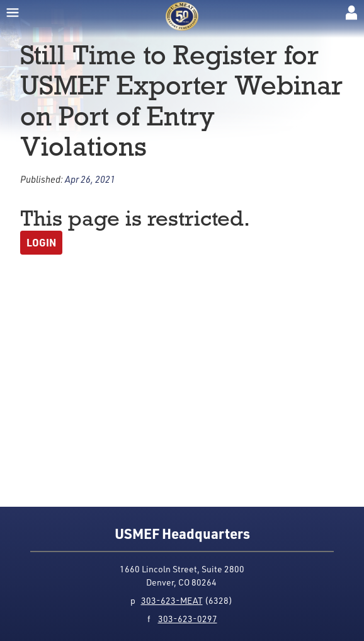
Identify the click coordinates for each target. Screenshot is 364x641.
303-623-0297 (188, 619)
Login (41, 242)
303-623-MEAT (172, 600)
